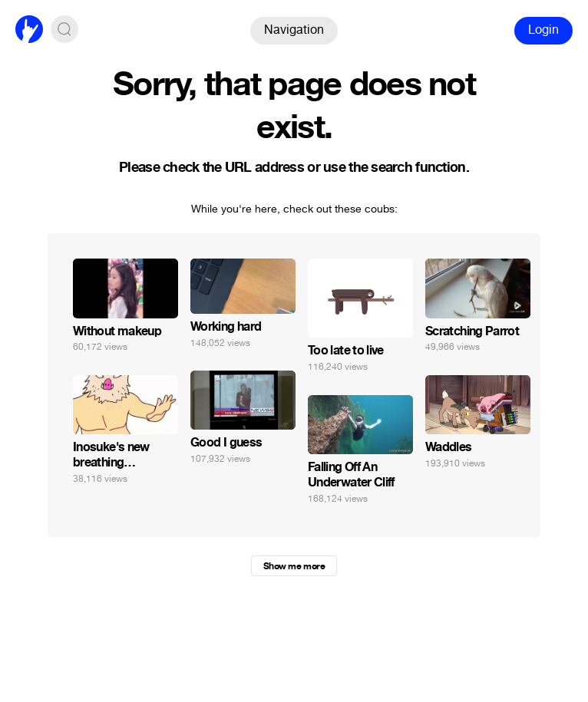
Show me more (294, 566)
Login (543, 30)
